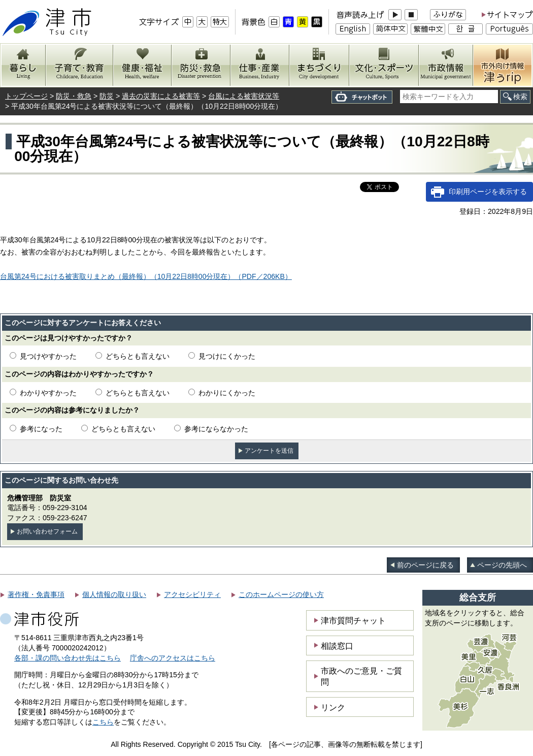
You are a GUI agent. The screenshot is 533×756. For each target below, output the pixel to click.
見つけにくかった (227, 356)
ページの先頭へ (502, 565)
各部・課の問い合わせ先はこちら (68, 658)
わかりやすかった (48, 393)
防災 (107, 96)
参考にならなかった (216, 429)
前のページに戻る (425, 565)
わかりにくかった (227, 393)
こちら (103, 722)
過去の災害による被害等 (161, 96)
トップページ (26, 96)
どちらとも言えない (138, 356)
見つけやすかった (48, 356)
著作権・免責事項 (36, 594)
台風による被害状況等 (244, 96)
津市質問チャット (353, 620)
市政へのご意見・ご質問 (361, 676)
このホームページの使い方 (281, 594)
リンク (333, 707)
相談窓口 (337, 646)
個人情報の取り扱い (114, 594)
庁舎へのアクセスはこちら (173, 658)
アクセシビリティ (192, 594)
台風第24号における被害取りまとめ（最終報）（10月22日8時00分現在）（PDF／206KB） (146, 276)
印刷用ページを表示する (488, 192)
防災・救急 (74, 96)
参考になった (41, 429)
